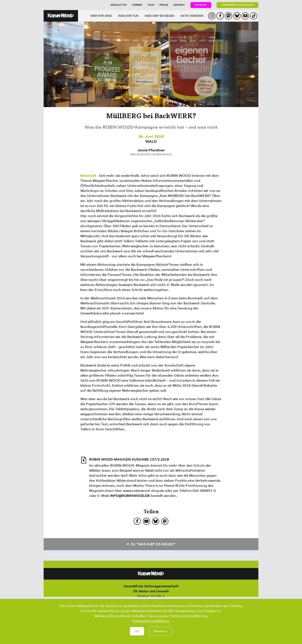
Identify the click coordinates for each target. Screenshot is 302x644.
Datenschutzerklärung (151, 625)
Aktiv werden (192, 16)
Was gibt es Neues (159, 16)
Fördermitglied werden (237, 5)
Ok (137, 635)
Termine (137, 5)
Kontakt (179, 5)
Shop (151, 5)
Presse (164, 5)
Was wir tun (128, 16)
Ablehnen (160, 635)
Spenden (201, 5)
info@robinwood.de (130, 496)
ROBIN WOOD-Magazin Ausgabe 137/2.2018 (129, 459)
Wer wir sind (101, 16)
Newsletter (119, 5)
